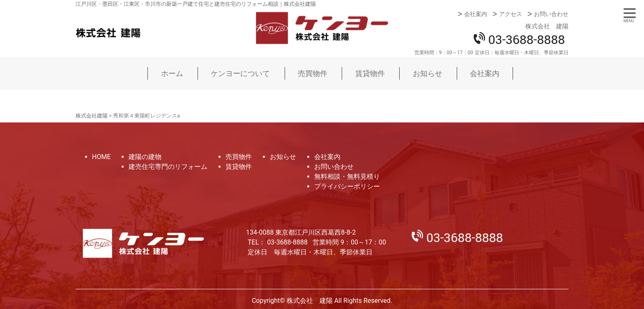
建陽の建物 (145, 157)
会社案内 (476, 14)
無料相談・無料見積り (347, 176)
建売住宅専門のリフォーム (168, 167)
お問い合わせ (551, 14)
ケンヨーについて (240, 73)
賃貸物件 (370, 73)
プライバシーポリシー (347, 186)
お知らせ (428, 73)
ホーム (172, 73)
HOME (101, 157)
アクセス (511, 14)
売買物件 (313, 73)
